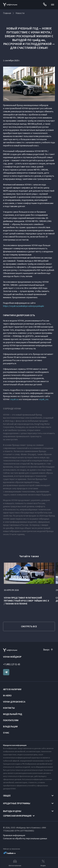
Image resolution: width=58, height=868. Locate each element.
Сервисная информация (17, 816)
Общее (7, 796)
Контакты (9, 708)
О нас (6, 733)
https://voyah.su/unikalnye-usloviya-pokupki (24, 306)
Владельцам (10, 726)
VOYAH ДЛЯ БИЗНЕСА (14, 702)
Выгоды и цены (12, 811)
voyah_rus (44, 399)
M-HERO (7, 695)
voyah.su (14, 399)
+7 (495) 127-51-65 (12, 664)
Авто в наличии (12, 689)
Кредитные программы (17, 803)
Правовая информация (14, 835)
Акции (43, 863)
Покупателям (11, 720)
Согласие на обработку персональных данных (25, 838)
